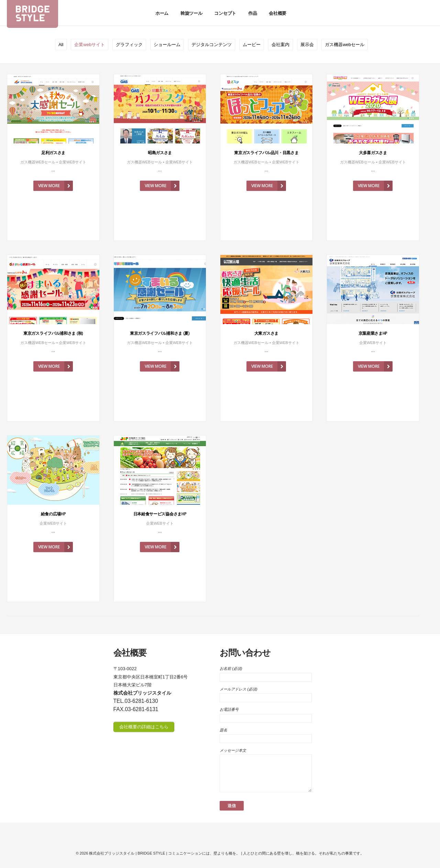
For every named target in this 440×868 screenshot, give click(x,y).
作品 (252, 13)
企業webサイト (90, 45)
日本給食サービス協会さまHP (160, 514)
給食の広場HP (53, 514)
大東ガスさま (266, 333)
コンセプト (225, 13)
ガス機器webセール (345, 45)
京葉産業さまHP (373, 333)
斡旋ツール (191, 13)
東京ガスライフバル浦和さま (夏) (160, 333)
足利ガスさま (53, 153)
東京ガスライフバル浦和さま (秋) (53, 333)
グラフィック (129, 45)
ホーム (162, 13)
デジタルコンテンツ (212, 45)
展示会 (307, 45)
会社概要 (278, 13)
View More (56, 186)
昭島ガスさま (160, 153)
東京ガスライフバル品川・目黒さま (266, 153)
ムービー (252, 45)
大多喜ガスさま (373, 153)
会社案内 (280, 45)
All (61, 45)
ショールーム (167, 45)
